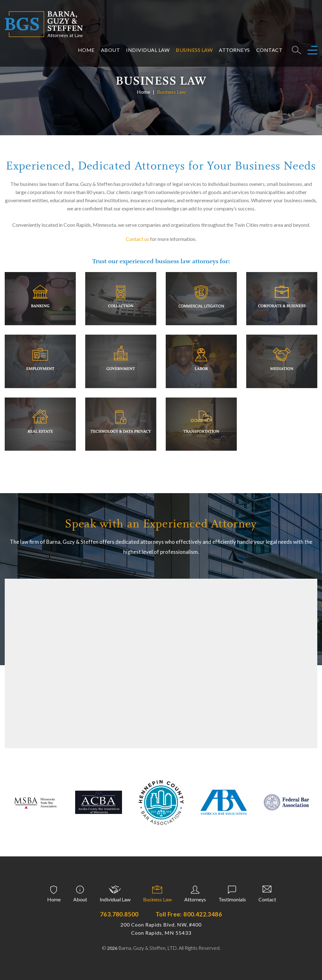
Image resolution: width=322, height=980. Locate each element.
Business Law (194, 50)
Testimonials (232, 899)
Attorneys (234, 50)
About (111, 50)
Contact (269, 50)
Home (86, 50)
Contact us (137, 239)
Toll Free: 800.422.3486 (189, 914)
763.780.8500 (119, 914)
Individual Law (148, 50)
